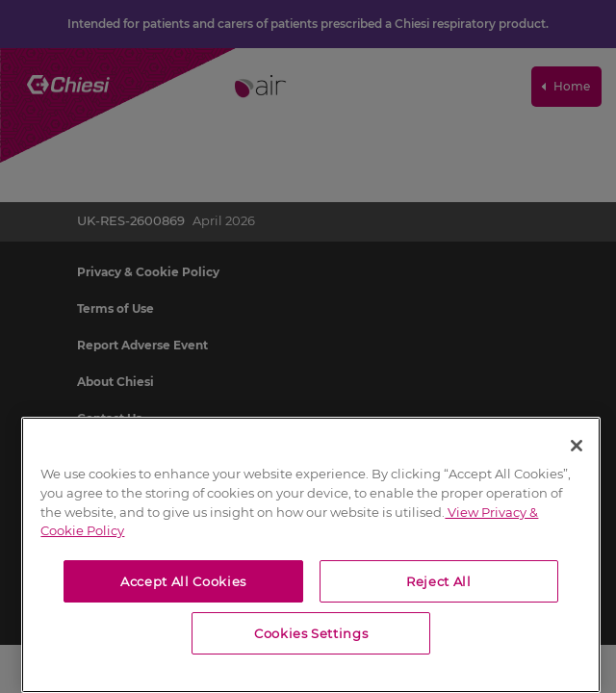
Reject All (439, 581)
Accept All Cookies (183, 581)
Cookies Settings (311, 633)
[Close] (577, 446)
